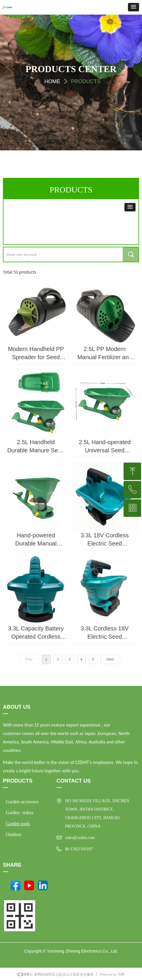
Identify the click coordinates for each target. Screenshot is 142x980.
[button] (134, 7)
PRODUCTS (86, 81)
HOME (52, 81)
